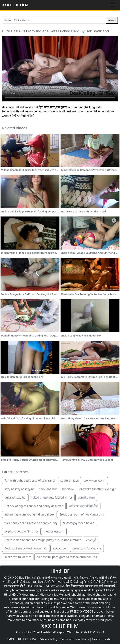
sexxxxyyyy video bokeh (79, 523)
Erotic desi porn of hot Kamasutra (82, 514)
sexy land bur (48, 489)
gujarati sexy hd (15, 497)
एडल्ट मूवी (91, 540)
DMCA (11, 639)
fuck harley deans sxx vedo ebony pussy (31, 523)
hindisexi (68, 489)
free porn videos (103, 639)
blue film (68, 578)
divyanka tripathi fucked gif (98, 489)
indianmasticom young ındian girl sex (29, 514)
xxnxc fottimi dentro (18, 557)
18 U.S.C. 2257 (27, 639)
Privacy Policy (48, 639)
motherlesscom (54, 531)
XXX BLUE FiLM (15, 5)
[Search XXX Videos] (54, 20)
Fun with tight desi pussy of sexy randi (30, 481)
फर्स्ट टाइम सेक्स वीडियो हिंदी (84, 506)
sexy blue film (15, 590)
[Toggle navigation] (113, 5)
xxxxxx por (60, 548)
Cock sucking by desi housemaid (26, 548)
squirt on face (69, 481)
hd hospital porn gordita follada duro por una (67, 557)
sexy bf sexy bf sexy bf (19, 489)
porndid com (86, 497)
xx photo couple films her (21, 531)
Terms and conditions (75, 639)
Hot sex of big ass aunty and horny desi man (34, 506)
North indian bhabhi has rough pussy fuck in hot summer (42, 540)
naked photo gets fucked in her (52, 497)
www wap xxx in (95, 481)
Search (112, 20)
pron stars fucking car (87, 548)
